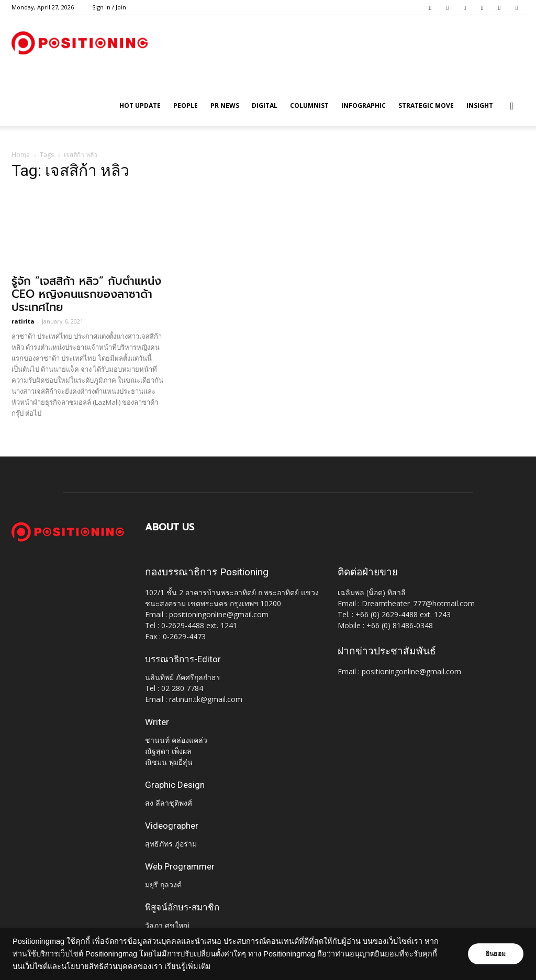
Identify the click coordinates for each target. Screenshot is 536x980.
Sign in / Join (109, 7)
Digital (265, 105)
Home (21, 155)
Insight (480, 105)
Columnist (309, 105)
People (186, 105)
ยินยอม (495, 954)
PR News (225, 105)
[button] (512, 107)
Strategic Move (426, 105)
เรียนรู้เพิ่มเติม (188, 966)
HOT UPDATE (140, 105)
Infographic (364, 105)
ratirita (23, 321)
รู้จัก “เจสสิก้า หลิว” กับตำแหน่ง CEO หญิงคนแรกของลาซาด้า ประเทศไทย (86, 294)
